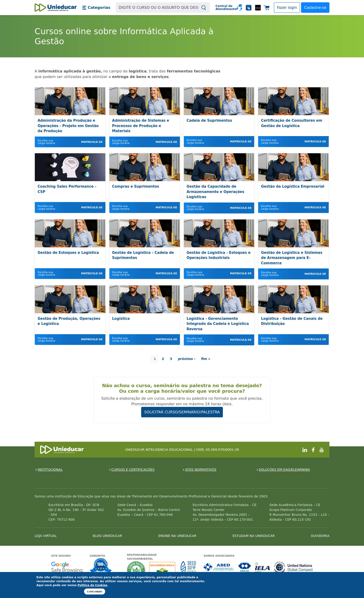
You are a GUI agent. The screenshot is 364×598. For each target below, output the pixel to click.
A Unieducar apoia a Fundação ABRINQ (163, 570)
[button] (96, 8)
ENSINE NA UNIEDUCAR (177, 536)
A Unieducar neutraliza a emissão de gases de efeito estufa (136, 570)
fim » (206, 359)
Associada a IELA (263, 567)
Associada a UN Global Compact (294, 567)
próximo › (187, 359)
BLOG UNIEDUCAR (107, 536)
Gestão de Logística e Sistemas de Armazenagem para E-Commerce (292, 258)
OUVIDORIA (320, 536)
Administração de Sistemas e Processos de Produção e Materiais (141, 126)
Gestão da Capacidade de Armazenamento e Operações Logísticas (216, 192)
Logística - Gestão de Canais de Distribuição (292, 321)
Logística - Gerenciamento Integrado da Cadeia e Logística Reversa (218, 324)
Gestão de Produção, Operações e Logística (69, 321)
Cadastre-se (315, 8)
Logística (121, 319)
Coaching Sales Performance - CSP (67, 189)
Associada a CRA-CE (245, 567)
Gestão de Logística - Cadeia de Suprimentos (143, 255)
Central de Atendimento (224, 8)
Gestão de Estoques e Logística (68, 253)
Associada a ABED (219, 567)
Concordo (95, 591)
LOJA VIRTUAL (46, 536)
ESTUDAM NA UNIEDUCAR (254, 536)
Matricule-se (92, 142)
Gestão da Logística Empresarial (293, 186)
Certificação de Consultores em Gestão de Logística (291, 123)
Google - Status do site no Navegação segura (67, 567)
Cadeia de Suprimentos (209, 121)
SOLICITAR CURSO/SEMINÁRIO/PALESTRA (182, 412)
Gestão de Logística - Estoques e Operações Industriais (219, 255)
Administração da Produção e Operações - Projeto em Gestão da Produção (68, 126)
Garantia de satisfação (101, 566)
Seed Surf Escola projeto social (188, 570)
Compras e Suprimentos (136, 186)
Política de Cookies (92, 585)
